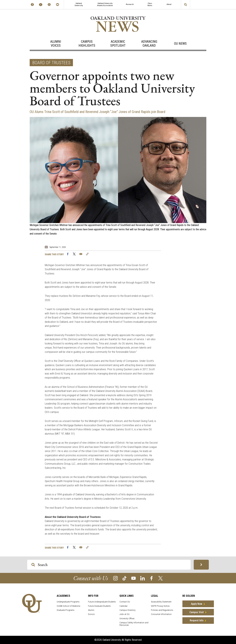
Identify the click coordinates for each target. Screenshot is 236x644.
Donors (91, 614)
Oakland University (79, 4)
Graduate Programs (66, 610)
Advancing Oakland (149, 44)
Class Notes (150, 4)
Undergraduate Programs (68, 602)
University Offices (127, 618)
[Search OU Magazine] (33, 565)
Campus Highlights (87, 44)
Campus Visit (197, 612)
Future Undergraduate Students (102, 602)
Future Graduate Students (99, 606)
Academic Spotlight (118, 44)
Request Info (197, 620)
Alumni (91, 610)
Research (130, 4)
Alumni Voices (56, 44)
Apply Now (197, 604)
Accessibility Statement (161, 602)
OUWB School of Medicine (68, 606)
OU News (180, 44)
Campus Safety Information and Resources (134, 624)
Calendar (123, 606)
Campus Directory (128, 610)
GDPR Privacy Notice (160, 606)
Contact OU (125, 602)
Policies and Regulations (162, 610)
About (169, 4)
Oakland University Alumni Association (105, 4)
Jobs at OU (124, 614)
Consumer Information (161, 614)
